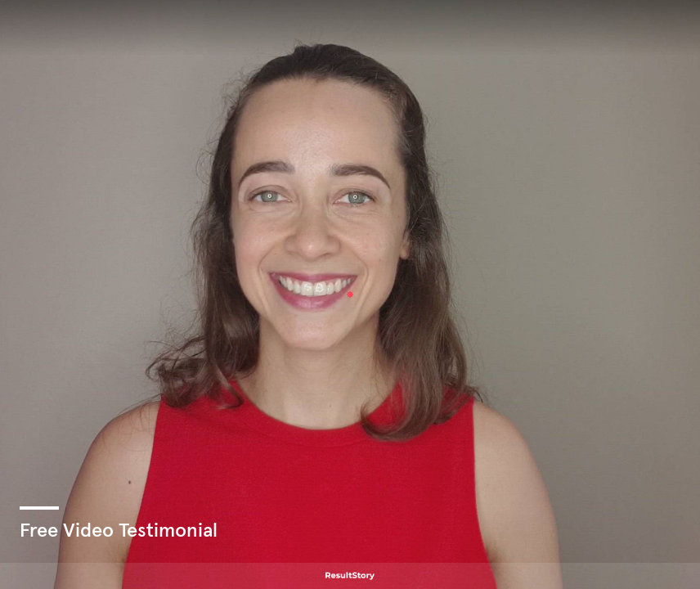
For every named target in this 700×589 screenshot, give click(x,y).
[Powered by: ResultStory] (350, 576)
